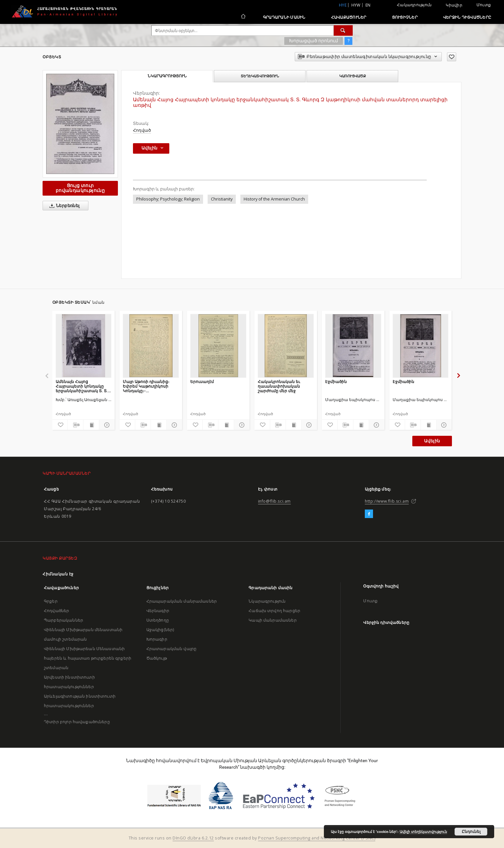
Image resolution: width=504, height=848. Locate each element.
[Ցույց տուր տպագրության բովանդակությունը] (91, 425)
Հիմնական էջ (58, 574)
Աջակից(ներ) (160, 630)
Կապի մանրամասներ (272, 620)
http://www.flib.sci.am (387, 501)
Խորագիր (157, 639)
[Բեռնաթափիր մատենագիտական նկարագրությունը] (75, 425)
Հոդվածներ (56, 611)
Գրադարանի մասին (284, 17)
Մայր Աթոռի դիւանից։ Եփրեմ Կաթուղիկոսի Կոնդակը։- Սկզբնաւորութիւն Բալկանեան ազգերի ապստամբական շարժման (146, 386)
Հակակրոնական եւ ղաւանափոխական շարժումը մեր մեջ (279, 386)
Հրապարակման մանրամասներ (182, 601)
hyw (356, 5)
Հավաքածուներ (349, 17)
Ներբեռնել (63, 206)
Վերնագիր (158, 611)
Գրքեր (51, 601)
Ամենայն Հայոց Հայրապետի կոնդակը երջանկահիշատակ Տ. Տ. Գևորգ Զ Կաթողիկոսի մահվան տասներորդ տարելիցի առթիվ (82, 386)
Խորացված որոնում (314, 41)
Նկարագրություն (267, 601)
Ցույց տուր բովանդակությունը (80, 188)
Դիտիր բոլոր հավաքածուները (77, 722)
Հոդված (142, 130)
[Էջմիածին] (353, 346)
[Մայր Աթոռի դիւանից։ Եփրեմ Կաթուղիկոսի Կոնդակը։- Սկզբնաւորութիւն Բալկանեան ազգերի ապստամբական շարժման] (151, 346)
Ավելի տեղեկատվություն (423, 832)
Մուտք (484, 5)
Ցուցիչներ (405, 17)
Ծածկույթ (157, 658)
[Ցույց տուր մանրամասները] (106, 425)
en (368, 5)
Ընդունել (471, 832)
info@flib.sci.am (275, 501)
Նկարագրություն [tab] (167, 76)
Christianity (222, 199)
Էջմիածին (336, 382)
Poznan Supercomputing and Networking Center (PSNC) (317, 838)
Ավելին (432, 441)
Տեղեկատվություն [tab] (260, 76)
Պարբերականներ (64, 620)
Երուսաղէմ (202, 382)
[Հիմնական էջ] (243, 17)
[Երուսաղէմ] (218, 346)
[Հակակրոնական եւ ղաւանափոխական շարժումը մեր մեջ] (286, 346)
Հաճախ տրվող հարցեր (274, 611)
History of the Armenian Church (274, 199)
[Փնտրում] (343, 30)
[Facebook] (369, 514)
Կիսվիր (454, 5)
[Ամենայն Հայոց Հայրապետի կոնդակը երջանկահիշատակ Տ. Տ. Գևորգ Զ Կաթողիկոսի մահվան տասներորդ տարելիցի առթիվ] (84, 346)
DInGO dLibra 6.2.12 (193, 838)
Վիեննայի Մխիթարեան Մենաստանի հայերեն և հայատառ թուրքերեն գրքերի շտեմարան (88, 658)
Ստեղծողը (158, 620)
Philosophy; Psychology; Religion (168, 199)
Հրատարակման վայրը (172, 649)
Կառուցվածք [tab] (353, 76)
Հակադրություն (414, 5)
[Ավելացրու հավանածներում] (452, 57)
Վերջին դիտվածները (467, 17)
